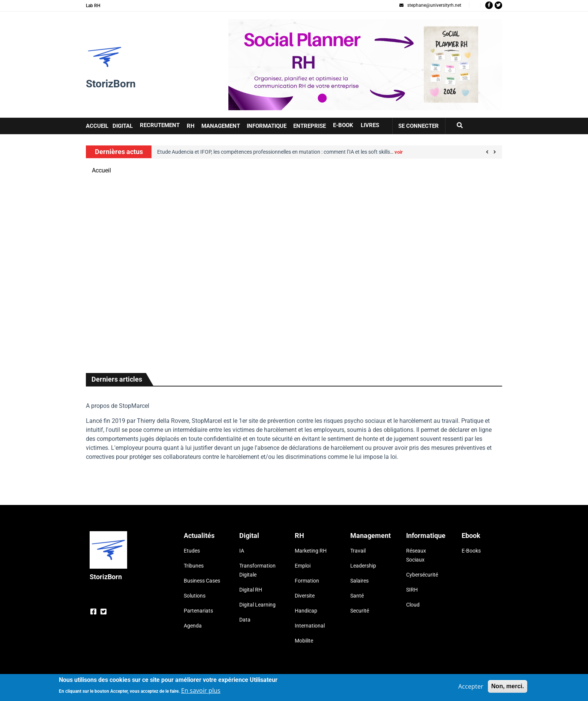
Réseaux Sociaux (416, 555)
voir (399, 152)
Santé (357, 596)
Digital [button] (123, 126)
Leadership (363, 566)
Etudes (192, 551)
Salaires (359, 581)
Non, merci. (508, 687)
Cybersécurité (422, 575)
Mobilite (304, 641)
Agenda (193, 626)
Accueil (101, 170)
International (310, 626)
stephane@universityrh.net (430, 5)
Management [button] (221, 126)
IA (242, 551)
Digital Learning (257, 605)
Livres (370, 125)
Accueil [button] (97, 126)
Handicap (306, 611)
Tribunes (194, 566)
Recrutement (160, 125)
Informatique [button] (267, 126)
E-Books (471, 551)
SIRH (412, 590)
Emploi (303, 566)
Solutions (195, 596)
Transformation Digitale (257, 570)
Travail (358, 551)
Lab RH (93, 6)
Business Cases (202, 581)
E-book (343, 125)
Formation (307, 581)
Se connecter (418, 126)
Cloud (413, 605)
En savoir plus (201, 692)
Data (245, 620)
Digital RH (251, 590)
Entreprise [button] (310, 126)
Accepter (471, 688)
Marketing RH (311, 551)
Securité (360, 611)
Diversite (305, 596)
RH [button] (191, 126)
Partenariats (198, 611)
